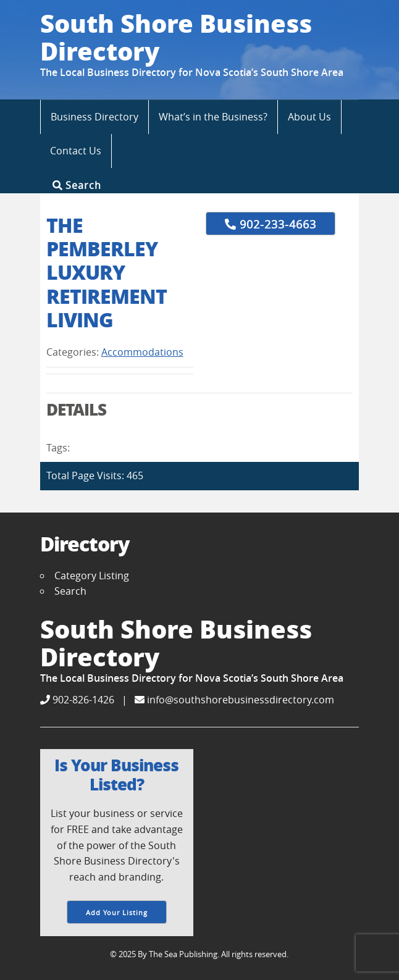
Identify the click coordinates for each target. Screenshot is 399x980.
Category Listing (92, 576)
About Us (309, 117)
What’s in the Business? (213, 117)
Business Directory (94, 117)
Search (77, 185)
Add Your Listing (117, 912)
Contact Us (76, 151)
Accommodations (142, 352)
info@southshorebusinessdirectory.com (234, 700)
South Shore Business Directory (176, 37)
